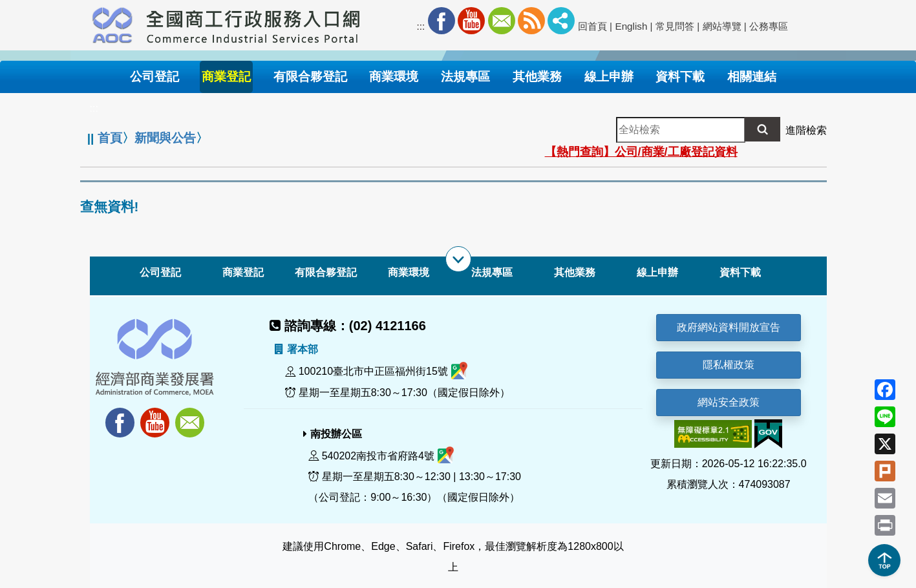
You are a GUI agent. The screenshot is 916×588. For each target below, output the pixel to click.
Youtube (471, 21)
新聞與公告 (165, 138)
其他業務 (575, 272)
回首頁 (592, 26)
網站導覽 (722, 26)
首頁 (110, 138)
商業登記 (243, 272)
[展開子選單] (458, 259)
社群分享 (561, 21)
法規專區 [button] (465, 77)
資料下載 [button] (680, 77)
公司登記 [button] (154, 77)
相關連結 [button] (752, 77)
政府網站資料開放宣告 (729, 327)
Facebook (442, 21)
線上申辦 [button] (609, 77)
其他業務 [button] (537, 77)
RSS (531, 21)
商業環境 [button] (394, 77)
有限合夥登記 (326, 272)
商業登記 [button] (226, 77)
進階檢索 (806, 130)
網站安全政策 (729, 402)
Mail (502, 21)
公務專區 (769, 26)
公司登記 (160, 272)
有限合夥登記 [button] (310, 77)
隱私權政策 (729, 365)
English (632, 26)
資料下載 (740, 272)
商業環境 (409, 272)
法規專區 (492, 272)
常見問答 (675, 26)
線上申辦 (657, 272)
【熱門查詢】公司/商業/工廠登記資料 (641, 152)
